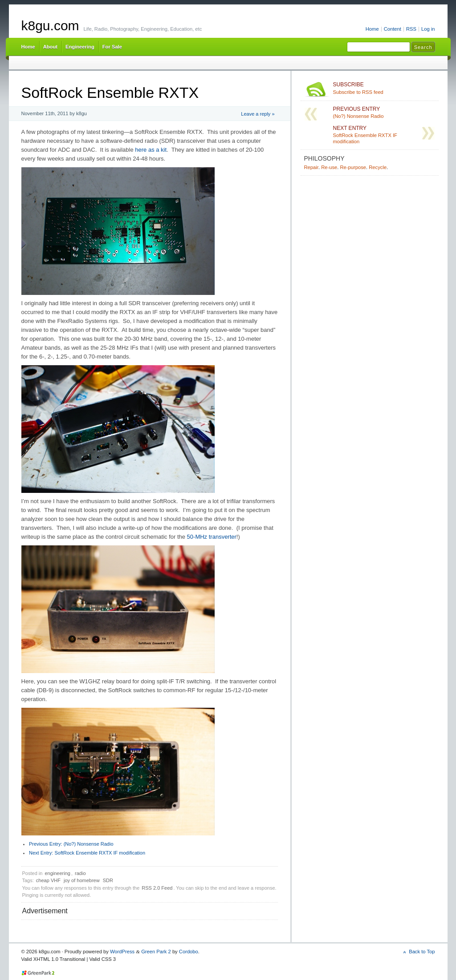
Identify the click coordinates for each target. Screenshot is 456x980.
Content (393, 29)
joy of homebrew (82, 880)
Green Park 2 (156, 952)
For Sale (112, 47)
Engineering (80, 47)
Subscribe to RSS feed (384, 88)
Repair (311, 167)
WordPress (122, 952)
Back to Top (422, 952)
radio (80, 873)
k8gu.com (50, 26)
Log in (428, 29)
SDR (108, 880)
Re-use (329, 167)
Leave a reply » (258, 114)
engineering (57, 873)
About (50, 47)
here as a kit (151, 150)
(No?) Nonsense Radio (71, 844)
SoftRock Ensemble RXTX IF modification (87, 853)
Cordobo (189, 952)
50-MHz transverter (212, 537)
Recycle (378, 167)
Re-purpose (353, 167)
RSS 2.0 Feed (157, 888)
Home (372, 29)
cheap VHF (48, 880)
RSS (411, 29)
